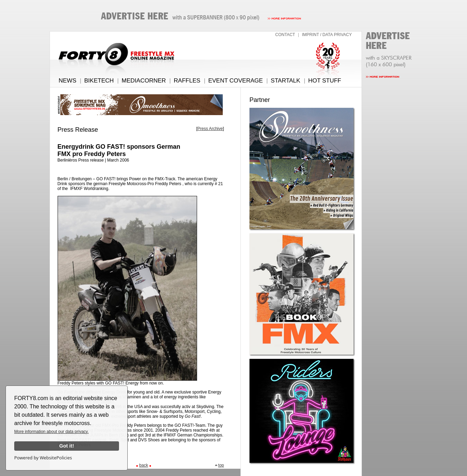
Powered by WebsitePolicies (43, 458)
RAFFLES (187, 81)
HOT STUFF (325, 81)
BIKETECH (99, 81)
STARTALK (285, 81)
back (143, 465)
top (219, 465)
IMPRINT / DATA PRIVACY (327, 35)
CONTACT (285, 35)
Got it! (67, 446)
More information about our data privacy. (52, 432)
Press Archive (210, 129)
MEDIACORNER (144, 81)
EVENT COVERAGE (235, 81)
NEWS (67, 81)
